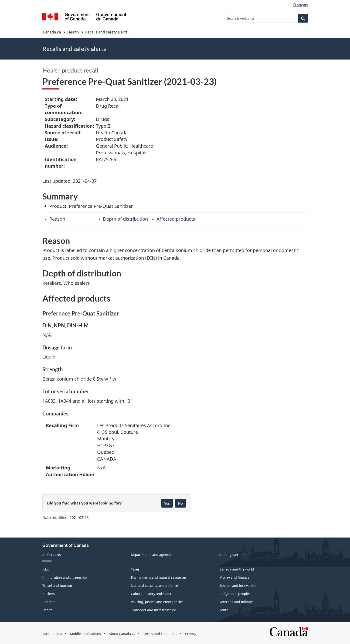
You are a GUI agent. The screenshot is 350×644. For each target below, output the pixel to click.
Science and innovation (238, 586)
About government (234, 555)
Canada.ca (52, 32)
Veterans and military (236, 602)
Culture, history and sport (151, 594)
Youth (224, 610)
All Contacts (52, 555)
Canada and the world (237, 569)
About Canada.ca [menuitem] (122, 634)
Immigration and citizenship (65, 577)
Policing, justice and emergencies (157, 602)
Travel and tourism (57, 586)
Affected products (176, 219)
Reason (57, 219)
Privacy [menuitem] (191, 634)
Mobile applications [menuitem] (85, 634)
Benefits (49, 602)
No (180, 503)
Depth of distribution (125, 219)
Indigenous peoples (235, 594)
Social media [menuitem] (52, 634)
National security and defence (154, 586)
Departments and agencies (152, 555)
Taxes (135, 569)
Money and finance (234, 577)
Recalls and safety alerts (106, 32)
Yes (167, 503)
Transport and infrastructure (153, 610)
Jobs (46, 569)
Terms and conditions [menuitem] (160, 634)
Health (73, 32)
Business (49, 594)
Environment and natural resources (159, 577)
